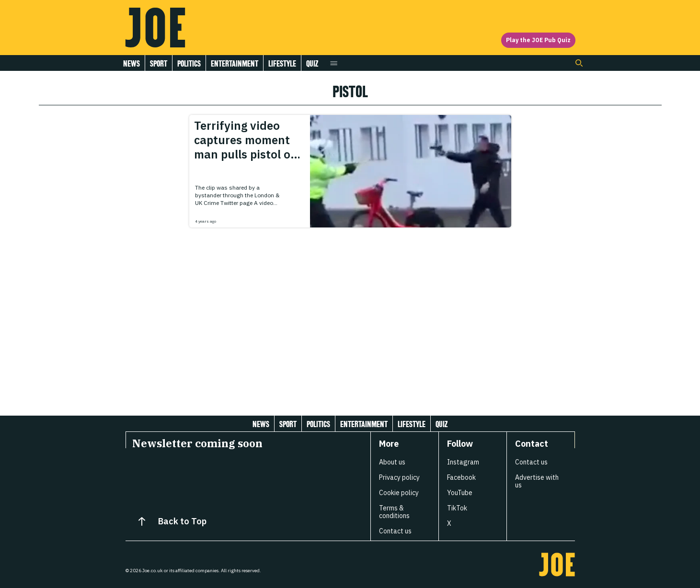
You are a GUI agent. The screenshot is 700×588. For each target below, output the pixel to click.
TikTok (457, 508)
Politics (189, 63)
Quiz (312, 63)
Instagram (463, 462)
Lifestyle (282, 63)
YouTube (460, 493)
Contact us (395, 531)
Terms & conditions (394, 512)
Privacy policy (399, 477)
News (132, 63)
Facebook (461, 477)
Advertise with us (537, 481)
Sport (159, 63)
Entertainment (235, 63)
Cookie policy (399, 493)
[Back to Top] (142, 521)
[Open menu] (334, 63)
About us (392, 462)
